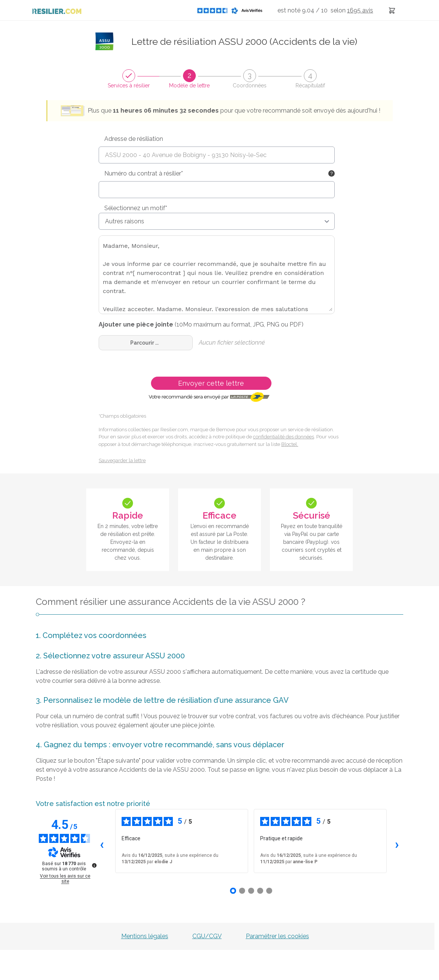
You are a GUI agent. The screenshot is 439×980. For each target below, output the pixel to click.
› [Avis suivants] (397, 844)
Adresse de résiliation (134, 139)
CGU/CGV (207, 936)
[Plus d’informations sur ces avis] (94, 865)
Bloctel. (290, 444)
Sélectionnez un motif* (136, 208)
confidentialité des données (284, 437)
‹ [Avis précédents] (102, 844)
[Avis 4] (260, 891)
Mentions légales (145, 936)
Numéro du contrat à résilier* (144, 173)
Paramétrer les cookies (277, 936)
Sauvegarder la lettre (122, 460)
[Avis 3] (251, 891)
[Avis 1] (233, 891)
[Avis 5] (269, 891)
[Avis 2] (242, 891)
